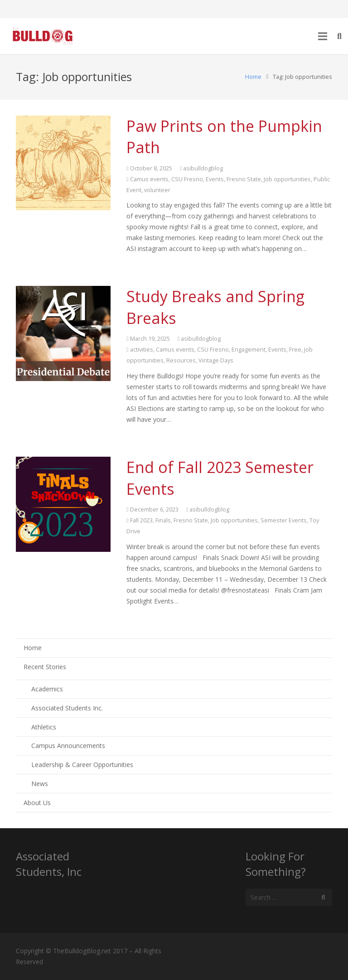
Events (215, 179)
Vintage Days (216, 360)
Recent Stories (45, 667)
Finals (163, 520)
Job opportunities (287, 179)
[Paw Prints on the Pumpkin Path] (63, 163)
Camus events (149, 179)
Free (295, 350)
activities (142, 350)
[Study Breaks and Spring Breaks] (63, 333)
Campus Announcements (68, 746)
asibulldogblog (203, 168)
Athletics (44, 727)
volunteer (157, 190)
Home (253, 77)
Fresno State (244, 179)
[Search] (323, 897)
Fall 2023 (141, 520)
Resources (181, 360)
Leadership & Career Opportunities (82, 765)
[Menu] (322, 36)
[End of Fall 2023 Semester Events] (63, 504)
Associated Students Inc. (67, 708)
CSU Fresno (187, 179)
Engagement (249, 350)
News (40, 784)
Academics (47, 689)
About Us (37, 803)
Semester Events (284, 520)
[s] (289, 897)
